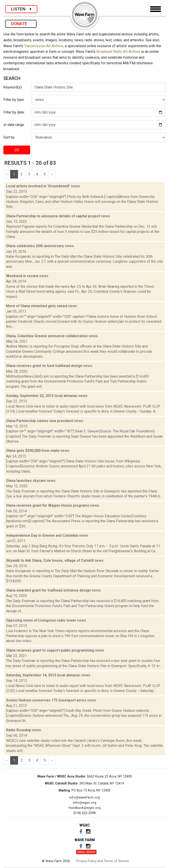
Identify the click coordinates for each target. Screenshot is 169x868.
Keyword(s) (12, 87)
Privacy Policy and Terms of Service (103, 861)
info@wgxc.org (85, 803)
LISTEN (21, 9)
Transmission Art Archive (44, 46)
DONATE (21, 24)
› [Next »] (52, 174)
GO (17, 150)
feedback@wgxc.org (85, 808)
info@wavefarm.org (84, 797)
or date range (14, 125)
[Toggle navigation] (155, 9)
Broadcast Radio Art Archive (118, 52)
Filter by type (14, 100)
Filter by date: (14, 112)
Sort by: (9, 137)
